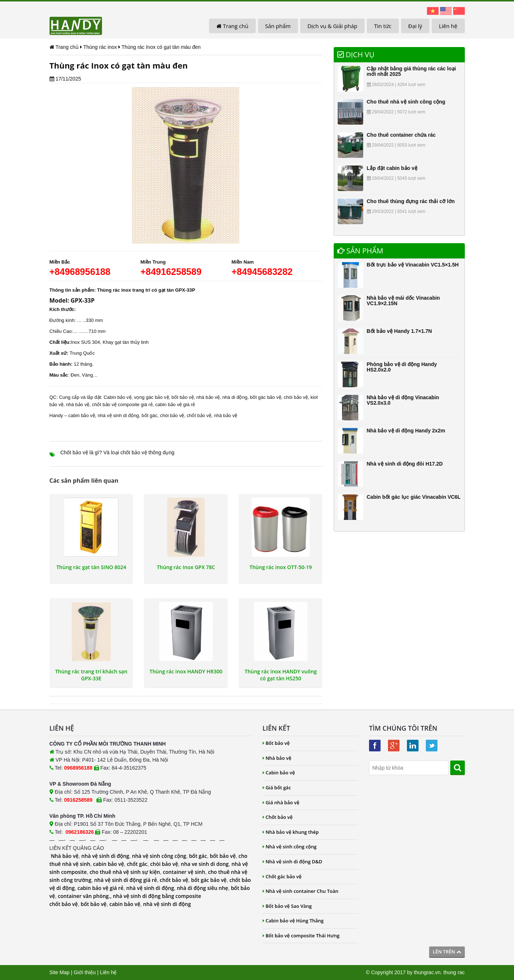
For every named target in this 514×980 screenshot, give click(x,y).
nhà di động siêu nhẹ (202, 888)
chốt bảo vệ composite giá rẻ (122, 405)
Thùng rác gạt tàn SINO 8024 (91, 567)
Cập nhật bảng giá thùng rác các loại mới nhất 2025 (411, 71)
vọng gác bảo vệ (152, 397)
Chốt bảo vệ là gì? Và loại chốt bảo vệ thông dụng (117, 452)
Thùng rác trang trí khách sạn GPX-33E (91, 675)
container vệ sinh (184, 872)
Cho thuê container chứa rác (401, 135)
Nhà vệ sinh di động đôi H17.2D (405, 464)
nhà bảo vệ (78, 405)
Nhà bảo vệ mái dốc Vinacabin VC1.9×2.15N (403, 301)
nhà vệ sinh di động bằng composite (157, 896)
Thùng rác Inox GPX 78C (186, 567)
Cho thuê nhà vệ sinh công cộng (406, 102)
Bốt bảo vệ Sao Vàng (287, 906)
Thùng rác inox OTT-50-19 (281, 567)
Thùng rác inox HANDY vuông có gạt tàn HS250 (281, 675)
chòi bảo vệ (296, 397)
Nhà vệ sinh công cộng (290, 847)
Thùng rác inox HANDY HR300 (186, 672)
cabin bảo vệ (82, 415)
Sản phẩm (278, 26)
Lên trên (447, 952)
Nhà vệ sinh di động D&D (293, 862)
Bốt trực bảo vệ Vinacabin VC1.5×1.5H (413, 265)
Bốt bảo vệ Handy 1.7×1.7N (399, 331)
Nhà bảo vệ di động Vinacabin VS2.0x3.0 (403, 400)
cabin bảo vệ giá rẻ (175, 405)
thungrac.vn (427, 972)
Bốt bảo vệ (276, 743)
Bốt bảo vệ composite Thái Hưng (301, 936)
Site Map (60, 972)
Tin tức (383, 26)
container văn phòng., (85, 896)
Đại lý (415, 26)
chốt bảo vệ (199, 415)
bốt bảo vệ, (183, 397)
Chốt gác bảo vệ (282, 876)
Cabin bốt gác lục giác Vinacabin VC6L (414, 497)
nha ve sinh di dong (205, 864)
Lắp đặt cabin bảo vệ (392, 168)
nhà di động (235, 397)
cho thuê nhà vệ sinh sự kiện (125, 872)
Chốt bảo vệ (278, 817)
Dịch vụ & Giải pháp (332, 26)
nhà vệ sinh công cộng (159, 856)
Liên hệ (448, 26)
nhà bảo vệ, (209, 397)
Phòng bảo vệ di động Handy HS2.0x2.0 (402, 367)
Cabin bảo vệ (117, 397)
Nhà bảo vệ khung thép (291, 832)
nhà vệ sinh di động (118, 415)
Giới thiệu (85, 972)
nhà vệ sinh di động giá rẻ (125, 880)
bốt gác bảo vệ (266, 397)
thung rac (454, 972)
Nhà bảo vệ (64, 856)
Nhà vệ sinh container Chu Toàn (301, 891)
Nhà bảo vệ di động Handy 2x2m (406, 431)
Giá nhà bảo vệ (281, 802)
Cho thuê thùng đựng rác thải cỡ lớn (411, 201)
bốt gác (150, 415)
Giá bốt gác (277, 787)
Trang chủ (232, 26)
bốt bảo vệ (223, 856)
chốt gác (137, 864)
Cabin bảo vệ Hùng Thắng (293, 921)
